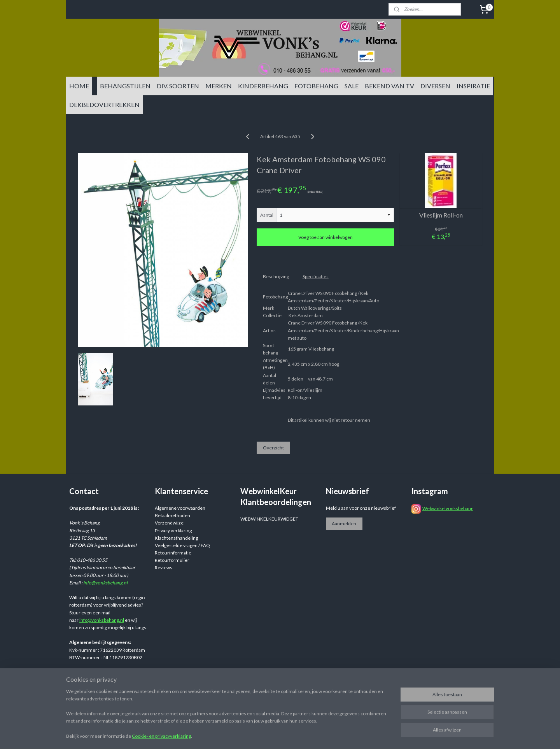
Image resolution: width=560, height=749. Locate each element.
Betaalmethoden (172, 515)
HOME (79, 86)
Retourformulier (172, 560)
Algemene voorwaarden (180, 508)
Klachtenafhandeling (176, 538)
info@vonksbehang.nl (106, 583)
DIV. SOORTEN (178, 86)
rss (340, 685)
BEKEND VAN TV (389, 86)
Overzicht (273, 448)
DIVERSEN (435, 86)
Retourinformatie (173, 553)
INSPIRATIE (473, 86)
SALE (352, 86)
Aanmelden (344, 524)
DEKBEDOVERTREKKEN (104, 104)
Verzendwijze (169, 523)
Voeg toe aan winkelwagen (325, 237)
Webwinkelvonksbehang (448, 508)
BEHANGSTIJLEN (125, 86)
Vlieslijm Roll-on (441, 215)
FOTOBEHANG (316, 86)
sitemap (326, 685)
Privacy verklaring (173, 531)
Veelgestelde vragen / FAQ (182, 545)
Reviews (164, 567)
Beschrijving (276, 276)
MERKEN (219, 86)
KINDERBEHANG (263, 86)
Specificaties (316, 276)
